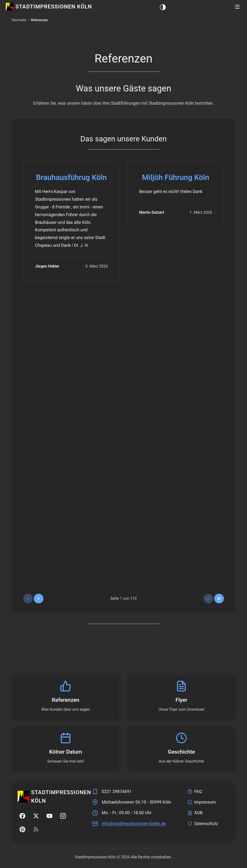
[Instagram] (63, 816)
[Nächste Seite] (39, 599)
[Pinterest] (22, 829)
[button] (237, 7)
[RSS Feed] (36, 829)
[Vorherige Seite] (28, 599)
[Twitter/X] (36, 816)
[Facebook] (22, 816)
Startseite (19, 20)
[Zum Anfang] (208, 599)
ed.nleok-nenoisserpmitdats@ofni (134, 824)
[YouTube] (49, 816)
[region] (123, 383)
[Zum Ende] (219, 599)
